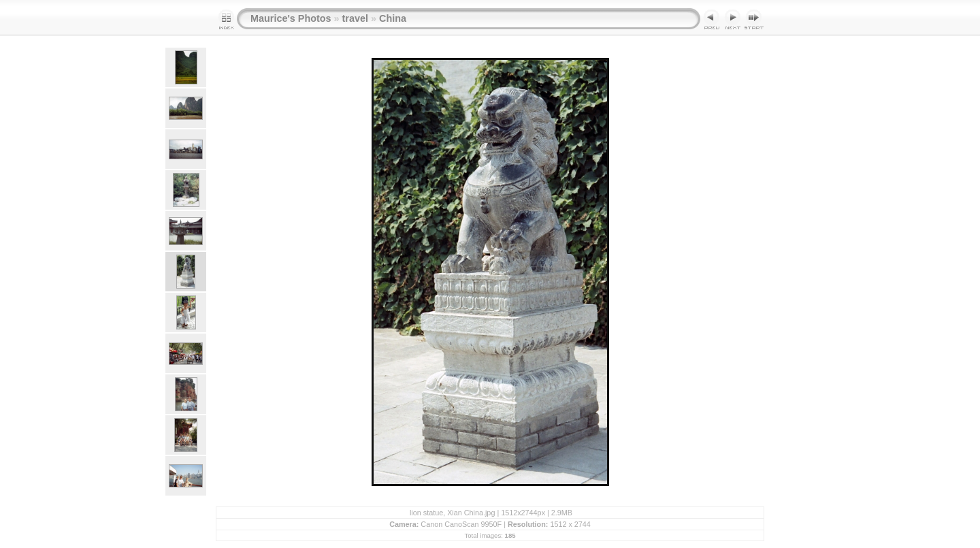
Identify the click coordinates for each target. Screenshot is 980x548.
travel (355, 18)
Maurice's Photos (291, 18)
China (393, 18)
